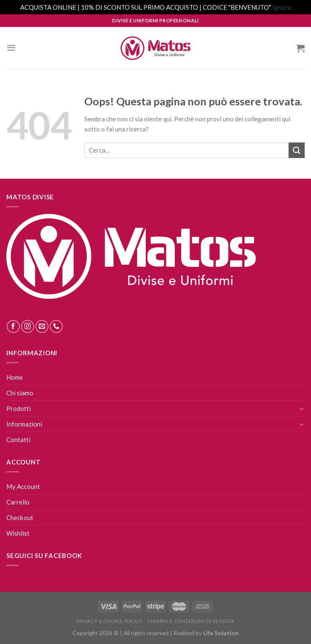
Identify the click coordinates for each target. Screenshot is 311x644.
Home (15, 377)
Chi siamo (20, 393)
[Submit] (297, 150)
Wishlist (18, 533)
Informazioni (24, 424)
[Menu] (11, 48)
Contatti (18, 440)
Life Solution (221, 633)
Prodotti (19, 408)
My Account (23, 486)
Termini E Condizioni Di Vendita (191, 621)
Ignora (282, 7)
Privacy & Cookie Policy (109, 621)
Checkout (20, 518)
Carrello (18, 502)
